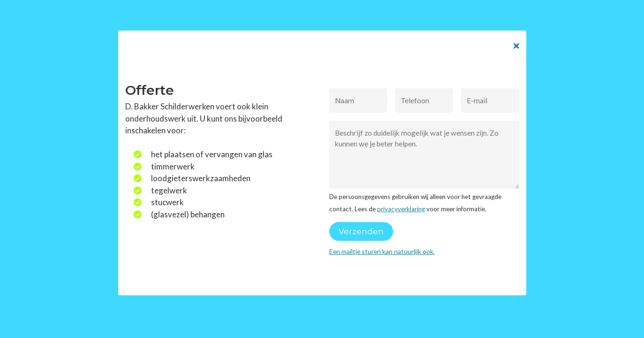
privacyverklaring (401, 209)
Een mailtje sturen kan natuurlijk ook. (382, 251)
